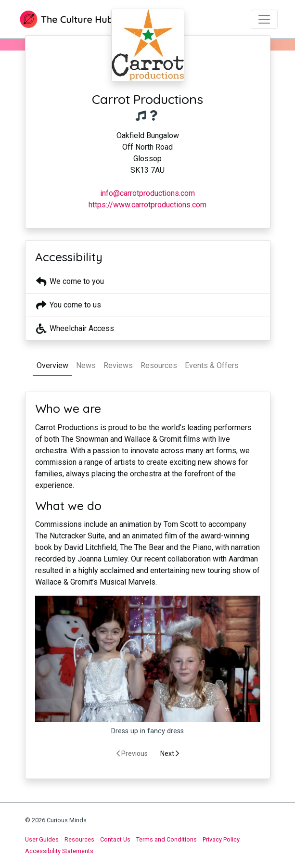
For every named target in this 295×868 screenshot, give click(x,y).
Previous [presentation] (132, 753)
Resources (159, 365)
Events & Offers (212, 365)
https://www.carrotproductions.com (147, 205)
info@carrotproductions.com (147, 193)
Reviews (118, 365)
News (86, 365)
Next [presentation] (170, 753)
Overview (52, 365)
